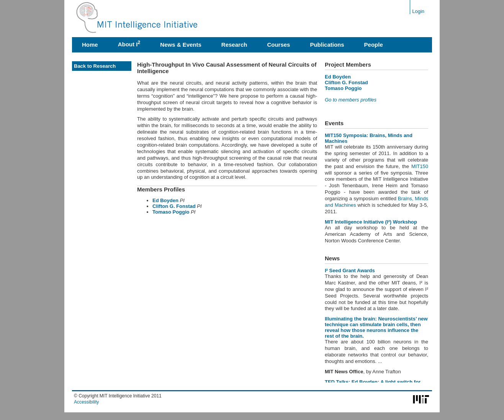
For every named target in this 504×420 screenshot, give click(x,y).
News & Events (181, 45)
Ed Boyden (165, 200)
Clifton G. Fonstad (175, 206)
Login (418, 11)
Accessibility (86, 402)
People (374, 45)
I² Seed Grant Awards (350, 270)
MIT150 (420, 166)
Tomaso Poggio (171, 212)
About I (129, 44)
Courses (278, 45)
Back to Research (95, 66)
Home (90, 45)
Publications (327, 45)
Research (234, 45)
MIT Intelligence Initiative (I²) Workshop (371, 222)
